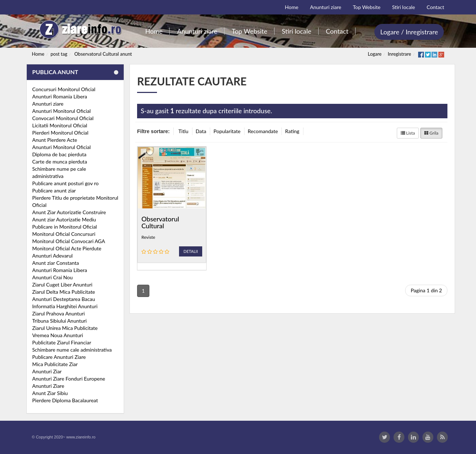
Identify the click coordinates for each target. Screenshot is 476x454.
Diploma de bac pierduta (59, 154)
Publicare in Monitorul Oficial (65, 227)
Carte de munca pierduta (60, 162)
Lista (408, 133)
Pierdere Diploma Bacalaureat (65, 400)
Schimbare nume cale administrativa (72, 350)
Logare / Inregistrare (409, 32)
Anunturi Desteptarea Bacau (64, 299)
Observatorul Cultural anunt (103, 54)
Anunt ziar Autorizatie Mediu (64, 219)
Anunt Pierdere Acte (55, 140)
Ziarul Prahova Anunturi (58, 313)
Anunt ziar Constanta (56, 263)
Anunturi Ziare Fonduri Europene (69, 379)
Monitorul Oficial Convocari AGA (69, 241)
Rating (292, 131)
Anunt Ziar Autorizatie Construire (69, 212)
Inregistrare (399, 54)
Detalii (191, 251)
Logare (375, 54)
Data (201, 131)
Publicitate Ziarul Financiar (62, 342)
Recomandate (263, 131)
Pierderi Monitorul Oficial (60, 133)
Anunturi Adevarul (52, 256)
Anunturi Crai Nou (52, 277)
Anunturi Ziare (48, 386)
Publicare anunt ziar (54, 190)
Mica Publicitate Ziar (55, 364)
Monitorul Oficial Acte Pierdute (67, 248)
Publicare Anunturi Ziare (59, 357)
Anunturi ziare (48, 104)
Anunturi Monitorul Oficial (61, 111)
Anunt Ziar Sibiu (50, 393)
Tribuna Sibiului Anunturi (60, 321)
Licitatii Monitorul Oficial (60, 125)
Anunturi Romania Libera (60, 96)
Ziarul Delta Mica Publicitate (64, 292)
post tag (59, 54)
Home (38, 54)
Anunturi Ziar (47, 371)
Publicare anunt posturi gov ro (65, 183)
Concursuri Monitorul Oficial (64, 89)
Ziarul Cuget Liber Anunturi (62, 285)
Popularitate (227, 131)
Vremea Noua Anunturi (58, 335)
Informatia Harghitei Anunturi (65, 306)
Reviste (148, 237)
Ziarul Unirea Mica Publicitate (65, 328)
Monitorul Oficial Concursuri (64, 234)
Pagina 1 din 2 (426, 290)
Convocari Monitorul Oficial (63, 118)
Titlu (183, 131)
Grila (431, 133)
